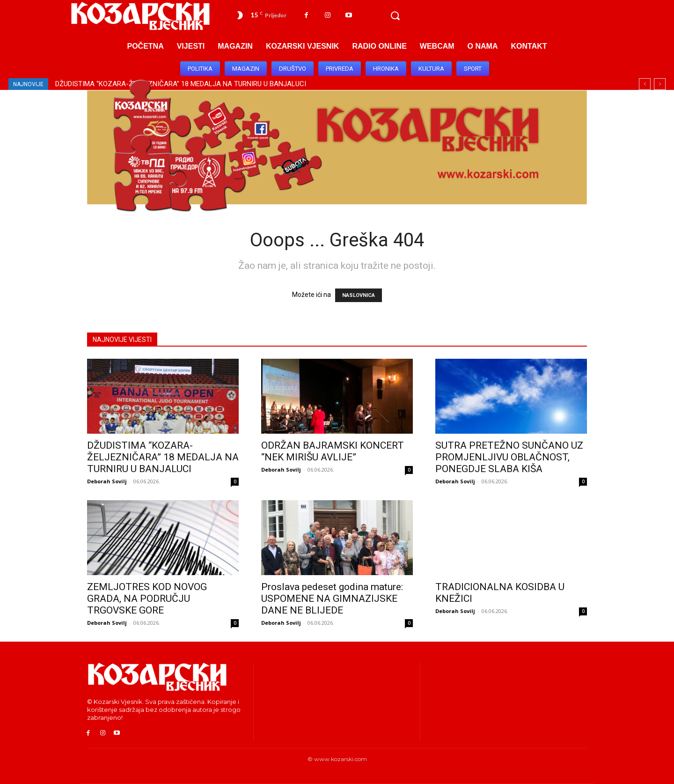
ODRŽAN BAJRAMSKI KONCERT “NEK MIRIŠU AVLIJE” (333, 451)
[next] (660, 84)
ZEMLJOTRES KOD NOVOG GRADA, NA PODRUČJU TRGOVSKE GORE (147, 599)
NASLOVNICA (359, 295)
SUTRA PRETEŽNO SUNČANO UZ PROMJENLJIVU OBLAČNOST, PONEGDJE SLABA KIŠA (509, 457)
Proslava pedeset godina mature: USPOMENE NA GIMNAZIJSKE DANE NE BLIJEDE (332, 599)
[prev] (645, 84)
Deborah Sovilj (107, 481)
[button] (395, 16)
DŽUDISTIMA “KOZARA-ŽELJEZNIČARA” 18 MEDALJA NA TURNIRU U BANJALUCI (163, 457)
